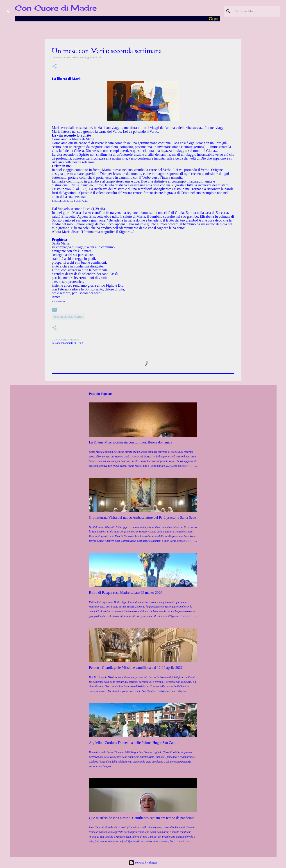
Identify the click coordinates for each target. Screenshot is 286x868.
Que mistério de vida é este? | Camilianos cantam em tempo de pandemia (142, 818)
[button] (54, 67)
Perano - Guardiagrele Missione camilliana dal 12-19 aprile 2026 (136, 668)
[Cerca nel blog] (256, 11)
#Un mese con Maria (68, 317)
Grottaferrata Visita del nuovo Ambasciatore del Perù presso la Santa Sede (142, 517)
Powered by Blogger (143, 863)
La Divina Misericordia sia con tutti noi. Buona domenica (131, 442)
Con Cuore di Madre (56, 8)
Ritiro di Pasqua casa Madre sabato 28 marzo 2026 (126, 593)
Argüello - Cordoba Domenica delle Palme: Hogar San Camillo (135, 743)
